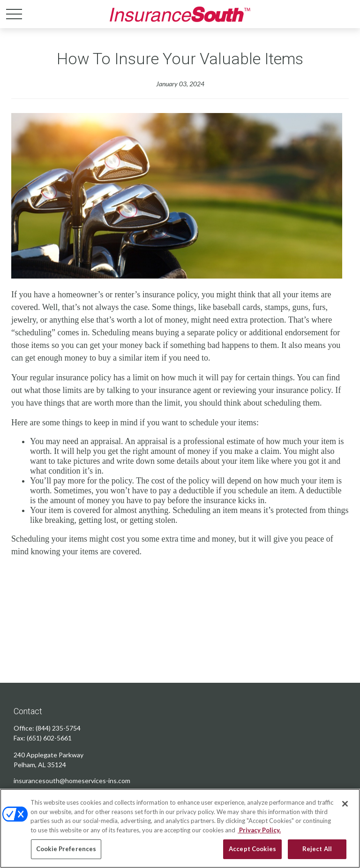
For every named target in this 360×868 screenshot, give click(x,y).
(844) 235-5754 (58, 728)
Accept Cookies (252, 849)
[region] (180, 828)
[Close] (345, 804)
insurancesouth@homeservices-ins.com (72, 781)
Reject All (317, 849)
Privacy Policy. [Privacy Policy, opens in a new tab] (259, 830)
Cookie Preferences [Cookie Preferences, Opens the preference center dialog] (66, 849)
